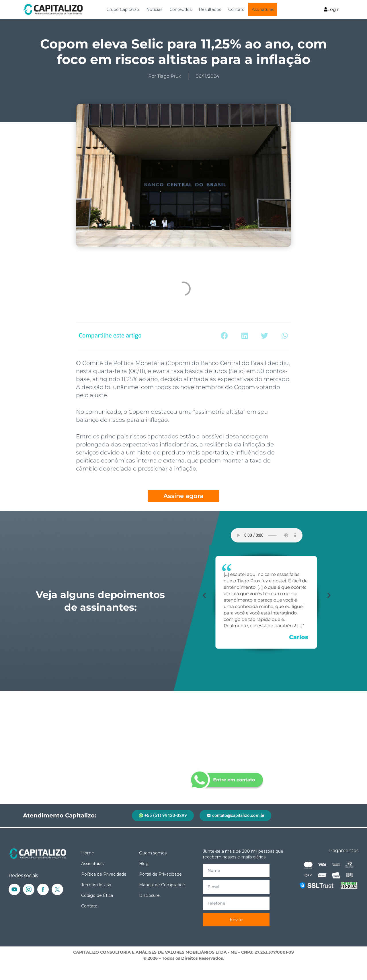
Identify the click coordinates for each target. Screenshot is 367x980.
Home (88, 853)
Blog (144, 864)
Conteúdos (180, 9)
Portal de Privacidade (160, 874)
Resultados (210, 9)
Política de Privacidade (104, 874)
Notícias (154, 9)
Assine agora (183, 496)
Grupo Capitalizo (123, 9)
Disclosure (149, 895)
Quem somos (153, 853)
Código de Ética (97, 895)
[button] (224, 336)
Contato (236, 9)
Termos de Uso (96, 885)
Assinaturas (263, 9)
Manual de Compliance (162, 885)
